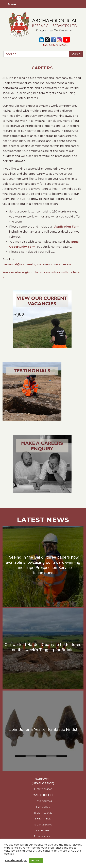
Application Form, (67, 227)
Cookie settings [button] (16, 860)
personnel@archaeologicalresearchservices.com (38, 264)
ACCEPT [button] (36, 860)
